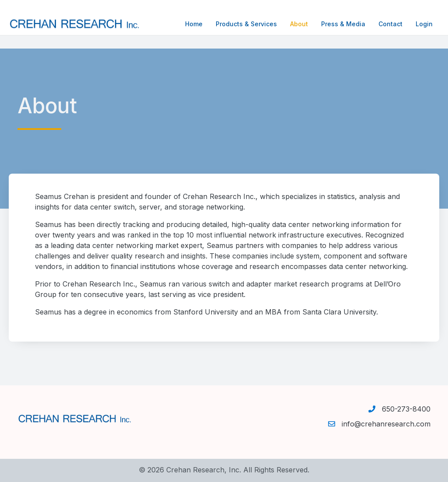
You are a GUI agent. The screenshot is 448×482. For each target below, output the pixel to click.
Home (185, 24)
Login (415, 24)
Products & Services (238, 24)
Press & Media (334, 24)
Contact (382, 24)
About (290, 24)
